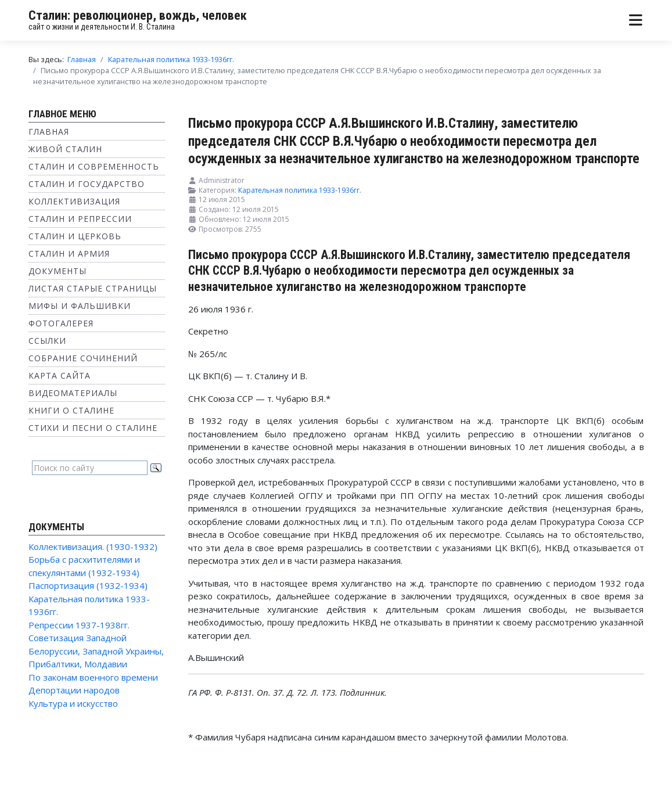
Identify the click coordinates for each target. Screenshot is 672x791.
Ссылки (47, 341)
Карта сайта (60, 375)
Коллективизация (74, 201)
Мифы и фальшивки (80, 306)
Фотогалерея (61, 323)
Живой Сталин (65, 149)
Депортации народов (74, 690)
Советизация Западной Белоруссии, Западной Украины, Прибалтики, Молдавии (96, 651)
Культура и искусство (73, 703)
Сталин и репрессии (80, 219)
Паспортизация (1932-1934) (88, 585)
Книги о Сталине (71, 410)
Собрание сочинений (83, 358)
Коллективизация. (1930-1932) (93, 546)
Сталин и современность (94, 166)
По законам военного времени (93, 677)
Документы (58, 271)
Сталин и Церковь (75, 236)
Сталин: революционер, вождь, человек (138, 15)
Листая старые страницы (93, 288)
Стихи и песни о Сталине (93, 428)
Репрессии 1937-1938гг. (79, 625)
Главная (49, 132)
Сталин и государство (87, 184)
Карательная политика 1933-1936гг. (300, 190)
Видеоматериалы (73, 393)
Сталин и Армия (69, 254)
